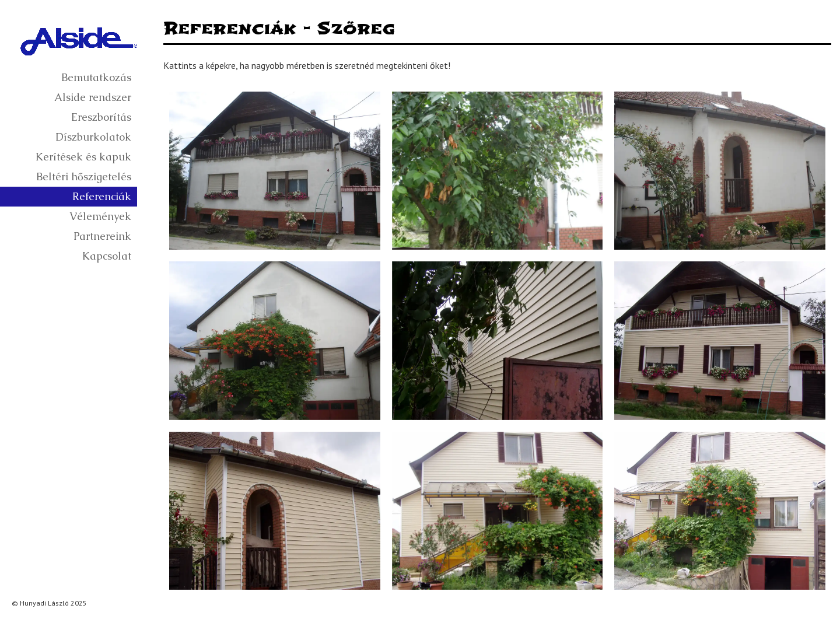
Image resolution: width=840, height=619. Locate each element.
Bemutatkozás (96, 77)
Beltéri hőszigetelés (84, 176)
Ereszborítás (101, 117)
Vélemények (100, 216)
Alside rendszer (93, 97)
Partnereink (102, 236)
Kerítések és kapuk (83, 157)
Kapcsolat (107, 256)
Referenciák (102, 196)
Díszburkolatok (93, 137)
